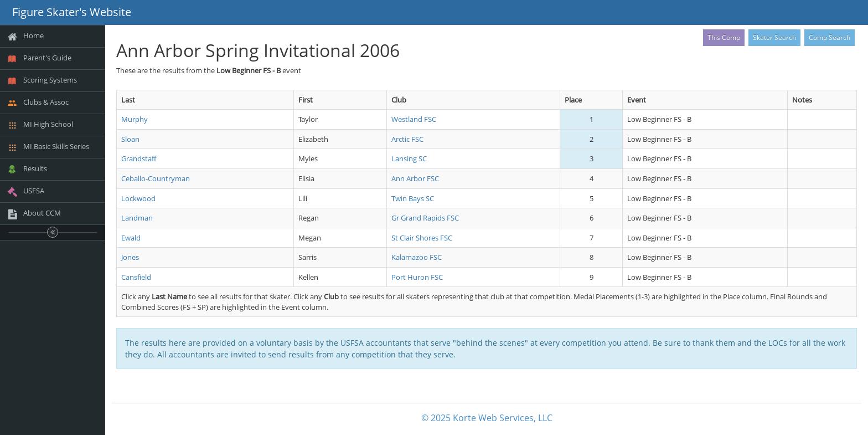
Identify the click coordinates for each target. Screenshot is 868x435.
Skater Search (774, 37)
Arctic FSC (407, 139)
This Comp (724, 37)
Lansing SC (409, 158)
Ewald (131, 238)
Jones (130, 257)
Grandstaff (139, 158)
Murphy (135, 119)
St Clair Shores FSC (422, 238)
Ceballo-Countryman (156, 178)
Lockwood (138, 198)
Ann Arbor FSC (415, 178)
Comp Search (830, 37)
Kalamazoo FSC (417, 257)
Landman (137, 218)
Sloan (130, 139)
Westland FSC (414, 119)
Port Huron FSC (417, 277)
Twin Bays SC (413, 198)
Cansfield (136, 277)
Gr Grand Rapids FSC (425, 218)
